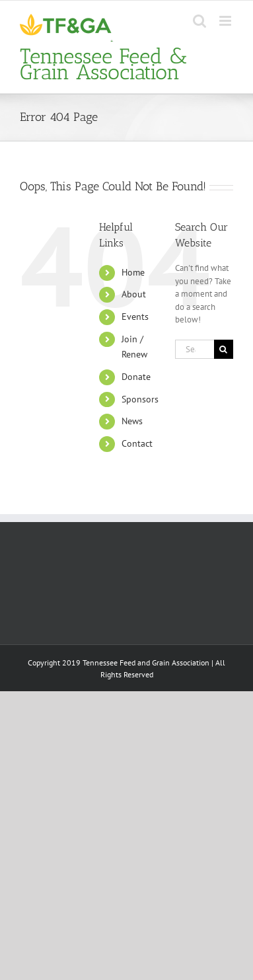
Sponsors (140, 399)
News (132, 421)
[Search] (224, 349)
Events (135, 317)
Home (133, 272)
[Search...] (195, 349)
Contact (137, 443)
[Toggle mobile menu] (226, 21)
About (134, 294)
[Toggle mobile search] (199, 21)
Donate (136, 377)
